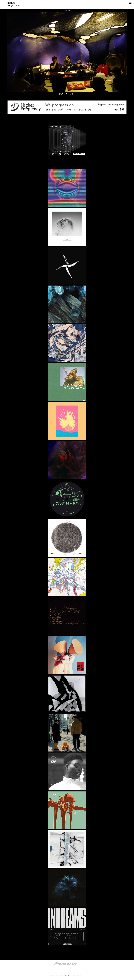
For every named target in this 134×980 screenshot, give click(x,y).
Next (70, 10)
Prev (64, 10)
